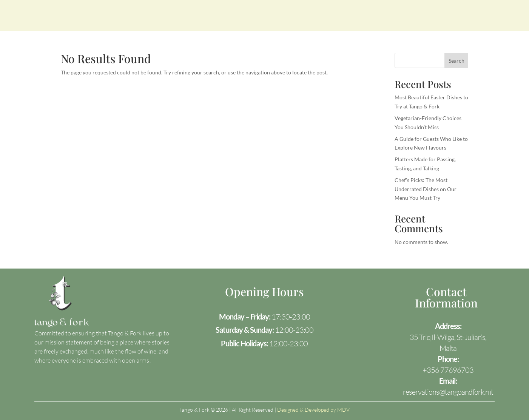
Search (457, 61)
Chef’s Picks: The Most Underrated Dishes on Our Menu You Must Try (426, 189)
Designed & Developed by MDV (313, 410)
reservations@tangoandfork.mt (448, 392)
